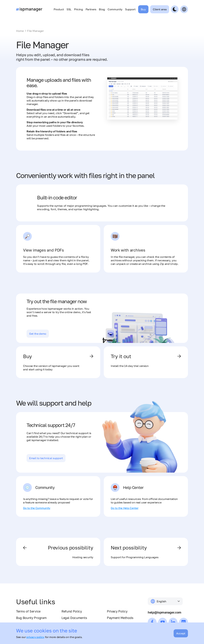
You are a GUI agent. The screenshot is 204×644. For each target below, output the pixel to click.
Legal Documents (74, 618)
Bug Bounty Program (31, 618)
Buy (143, 9)
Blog (102, 9)
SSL (69, 9)
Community (115, 9)
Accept (181, 633)
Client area (160, 9)
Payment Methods (120, 618)
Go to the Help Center (125, 508)
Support (130, 9)
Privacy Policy (117, 611)
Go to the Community (37, 508)
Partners (91, 9)
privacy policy (35, 637)
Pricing (79, 9)
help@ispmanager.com (165, 612)
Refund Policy (72, 611)
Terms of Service (28, 611)
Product (59, 9)
